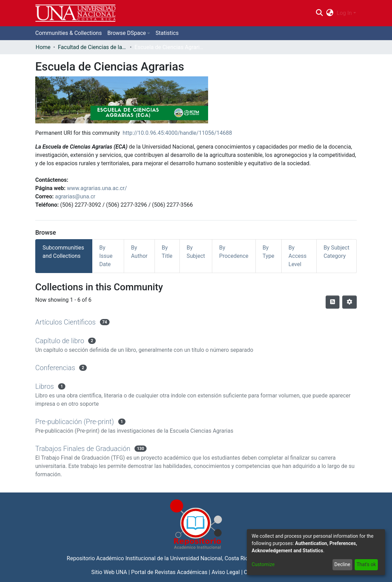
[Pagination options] (349, 302)
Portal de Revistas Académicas (169, 572)
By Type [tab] (269, 252)
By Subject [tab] (196, 252)
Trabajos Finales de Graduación (83, 449)
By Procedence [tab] (234, 252)
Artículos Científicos (66, 322)
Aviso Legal (226, 572)
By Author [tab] (139, 252)
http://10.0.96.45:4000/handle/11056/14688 (178, 133)
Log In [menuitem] (344, 13)
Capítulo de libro (60, 341)
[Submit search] (319, 13)
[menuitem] (330, 13)
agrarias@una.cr (75, 196)
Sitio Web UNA (109, 572)
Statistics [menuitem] (167, 33)
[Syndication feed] (333, 302)
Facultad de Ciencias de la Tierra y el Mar (92, 47)
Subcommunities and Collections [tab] (63, 252)
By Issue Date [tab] (106, 256)
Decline (342, 564)
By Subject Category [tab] (337, 252)
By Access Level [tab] (298, 256)
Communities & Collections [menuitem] (68, 33)
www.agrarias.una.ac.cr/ (97, 188)
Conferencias (55, 368)
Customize (263, 564)
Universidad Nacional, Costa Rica (211, 558)
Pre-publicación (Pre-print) (75, 422)
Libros (45, 386)
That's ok (366, 564)
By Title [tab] (167, 252)
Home (43, 47)
